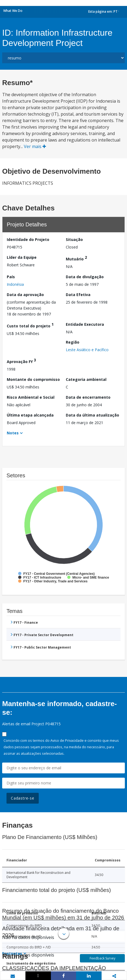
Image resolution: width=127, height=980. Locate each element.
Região (73, 342)
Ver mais (35, 146)
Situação (74, 239)
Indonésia (15, 284)
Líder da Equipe (22, 257)
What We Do (13, 11)
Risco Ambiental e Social (31, 397)
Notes (13, 433)
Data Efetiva (78, 295)
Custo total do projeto (30, 325)
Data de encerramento (88, 397)
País (11, 277)
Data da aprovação (25, 295)
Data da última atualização (92, 415)
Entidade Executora (85, 324)
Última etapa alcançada (30, 415)
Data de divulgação (85, 277)
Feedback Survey (102, 958)
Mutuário (76, 258)
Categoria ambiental (86, 379)
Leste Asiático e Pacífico (87, 350)
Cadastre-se (23, 798)
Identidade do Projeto (28, 239)
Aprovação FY (21, 361)
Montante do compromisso (33, 379)
